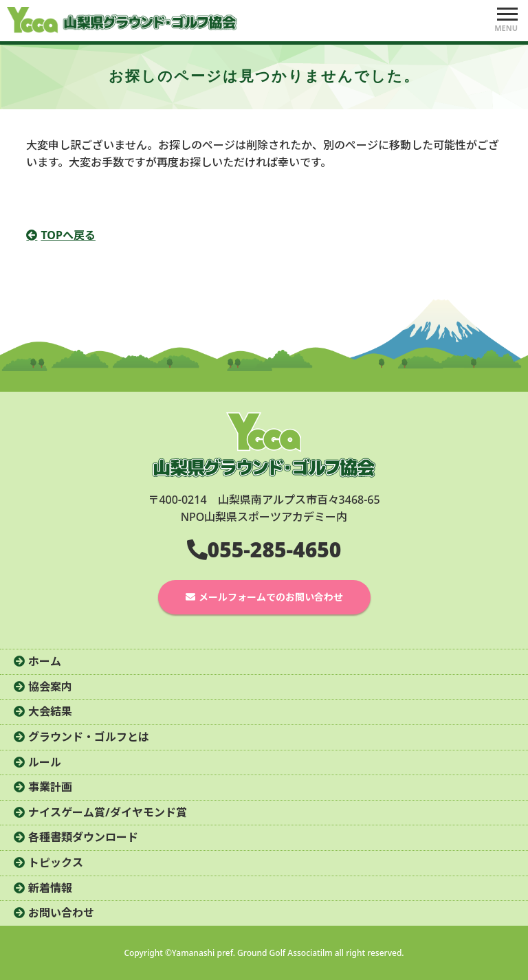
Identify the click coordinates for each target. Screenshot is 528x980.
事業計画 (50, 787)
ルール (45, 762)
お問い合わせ (61, 913)
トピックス (56, 862)
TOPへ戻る (68, 235)
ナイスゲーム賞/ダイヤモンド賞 (108, 812)
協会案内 (50, 687)
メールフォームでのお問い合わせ (271, 597)
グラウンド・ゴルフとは (89, 737)
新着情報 (50, 888)
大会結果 (50, 711)
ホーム (45, 661)
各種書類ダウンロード (83, 837)
